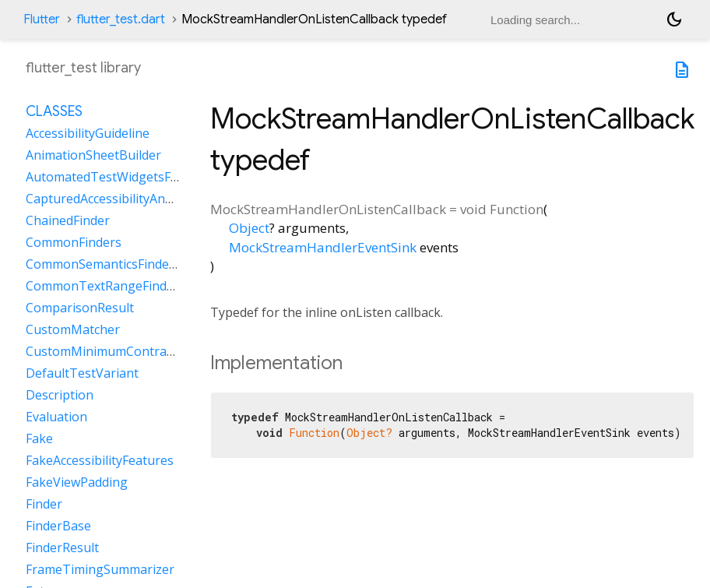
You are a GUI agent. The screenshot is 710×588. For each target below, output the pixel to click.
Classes (54, 111)
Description (60, 395)
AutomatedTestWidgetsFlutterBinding (137, 177)
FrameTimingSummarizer (100, 569)
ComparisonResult (80, 308)
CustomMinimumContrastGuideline (129, 351)
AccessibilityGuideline (88, 133)
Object (249, 228)
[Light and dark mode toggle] (674, 19)
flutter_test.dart (121, 19)
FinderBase (58, 526)
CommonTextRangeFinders (105, 286)
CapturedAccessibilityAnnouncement (132, 199)
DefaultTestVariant (82, 373)
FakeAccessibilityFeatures (100, 460)
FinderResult (62, 548)
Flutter (42, 19)
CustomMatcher (73, 329)
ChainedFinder (68, 220)
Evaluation (56, 417)
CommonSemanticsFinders (103, 264)
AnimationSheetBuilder (93, 155)
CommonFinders (74, 242)
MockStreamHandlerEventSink (323, 247)
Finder (44, 504)
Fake (39, 438)
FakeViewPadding (77, 482)
